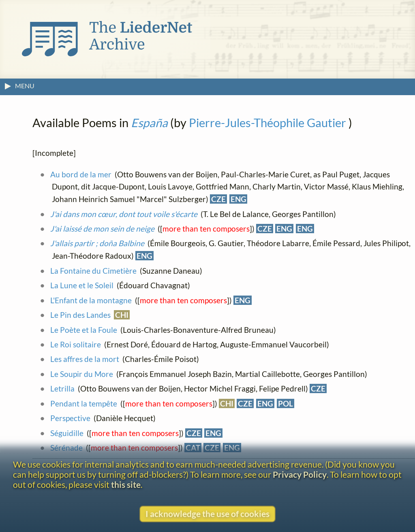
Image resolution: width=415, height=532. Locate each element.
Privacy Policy (300, 474)
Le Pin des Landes (80, 315)
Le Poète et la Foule (84, 330)
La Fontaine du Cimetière (93, 271)
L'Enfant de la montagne (91, 300)
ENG (239, 199)
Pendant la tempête (84, 403)
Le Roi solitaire (76, 344)
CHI (122, 315)
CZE (218, 199)
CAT (193, 448)
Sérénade (66, 448)
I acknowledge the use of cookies (207, 514)
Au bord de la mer (81, 174)
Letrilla (62, 388)
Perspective (70, 418)
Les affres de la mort (85, 359)
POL (286, 403)
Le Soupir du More (82, 374)
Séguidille (67, 433)
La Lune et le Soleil (82, 285)
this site (126, 484)
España (149, 123)
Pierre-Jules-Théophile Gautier (267, 123)
